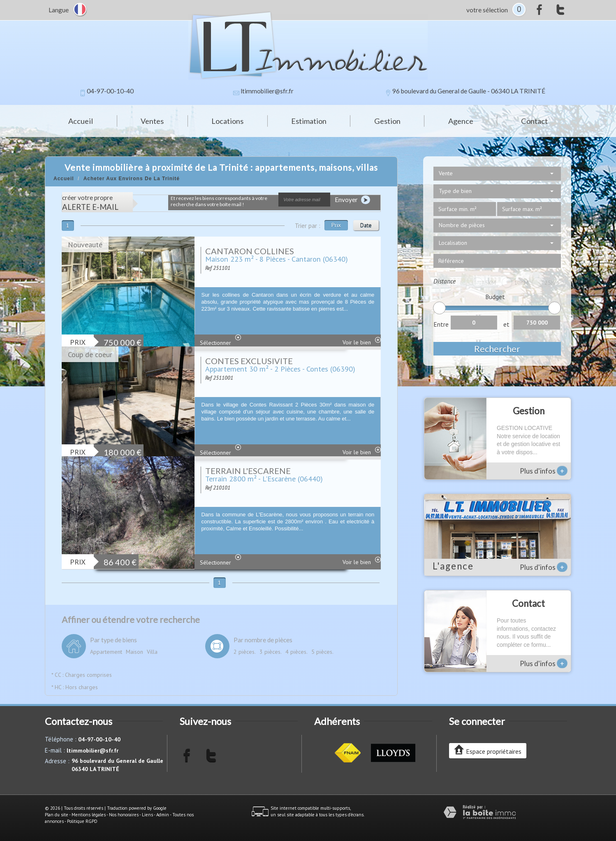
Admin (163, 815)
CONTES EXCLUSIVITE (249, 361)
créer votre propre (90, 203)
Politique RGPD (82, 821)
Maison (134, 652)
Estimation (309, 121)
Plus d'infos (544, 471)
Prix (336, 225)
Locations (227, 121)
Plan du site (57, 815)
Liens (147, 815)
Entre (441, 324)
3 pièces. (271, 652)
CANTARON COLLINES (250, 251)
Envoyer (352, 200)
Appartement (106, 652)
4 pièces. (296, 652)
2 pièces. (245, 652)
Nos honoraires (124, 815)
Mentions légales (89, 815)
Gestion (387, 121)
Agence (461, 121)
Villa (152, 652)
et (506, 324)
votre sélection (487, 10)
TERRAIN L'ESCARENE (248, 471)
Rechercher (497, 349)
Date (366, 225)
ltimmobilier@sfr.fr (267, 91)
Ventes (152, 121)
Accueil (81, 121)
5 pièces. (322, 652)
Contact (534, 121)
